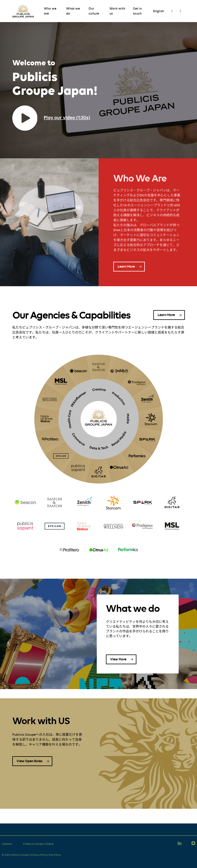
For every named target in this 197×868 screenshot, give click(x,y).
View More (118, 659)
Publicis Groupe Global (38, 844)
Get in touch (137, 11)
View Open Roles (29, 761)
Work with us (117, 11)
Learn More (126, 267)
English (159, 11)
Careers (7, 844)
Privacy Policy (39, 855)
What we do (73, 11)
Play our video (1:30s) (67, 117)
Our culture (94, 11)
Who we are (50, 11)
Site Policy (55, 855)
